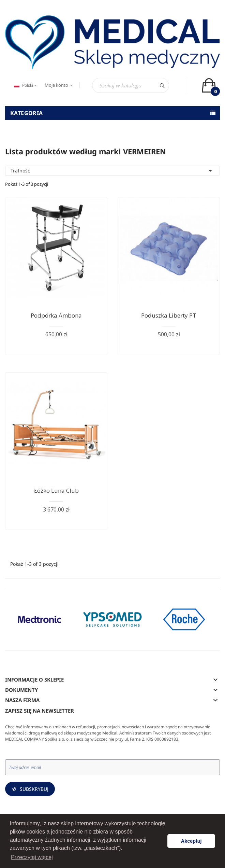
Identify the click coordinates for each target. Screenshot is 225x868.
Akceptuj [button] (191, 841)
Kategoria (27, 113)
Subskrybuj (34, 789)
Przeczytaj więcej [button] (32, 857)
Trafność (112, 171)
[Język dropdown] (25, 85)
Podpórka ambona (56, 315)
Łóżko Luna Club (56, 491)
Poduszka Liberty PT (169, 315)
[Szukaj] (131, 85)
